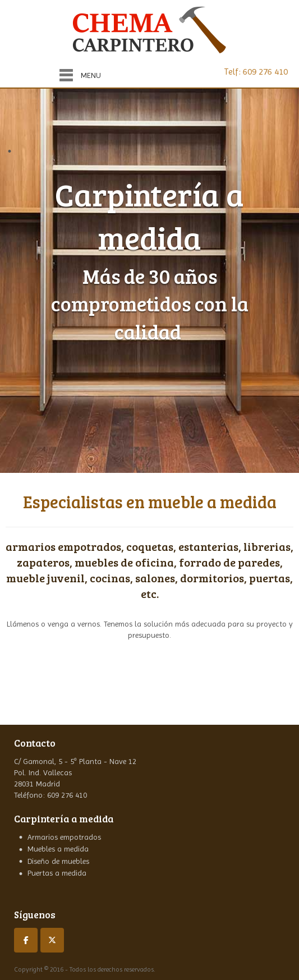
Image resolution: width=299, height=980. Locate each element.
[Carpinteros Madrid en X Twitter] (52, 940)
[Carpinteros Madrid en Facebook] (26, 940)
